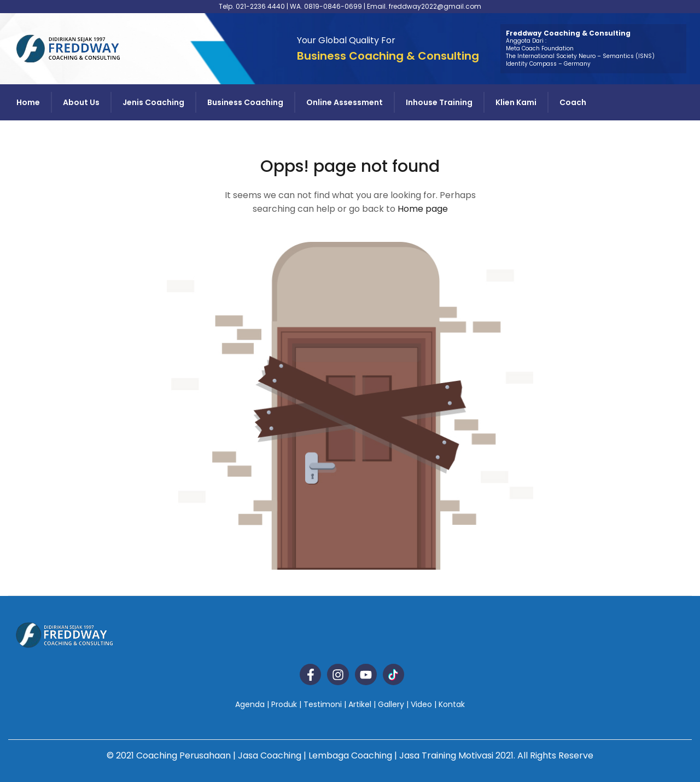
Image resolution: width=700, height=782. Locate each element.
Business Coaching (245, 102)
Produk (284, 704)
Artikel (360, 704)
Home (28, 102)
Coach (573, 102)
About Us (81, 102)
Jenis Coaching (153, 102)
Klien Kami (516, 102)
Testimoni (323, 704)
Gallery (391, 704)
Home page (423, 209)
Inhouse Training (439, 102)
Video (421, 704)
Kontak (452, 704)
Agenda (250, 704)
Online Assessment (345, 102)
